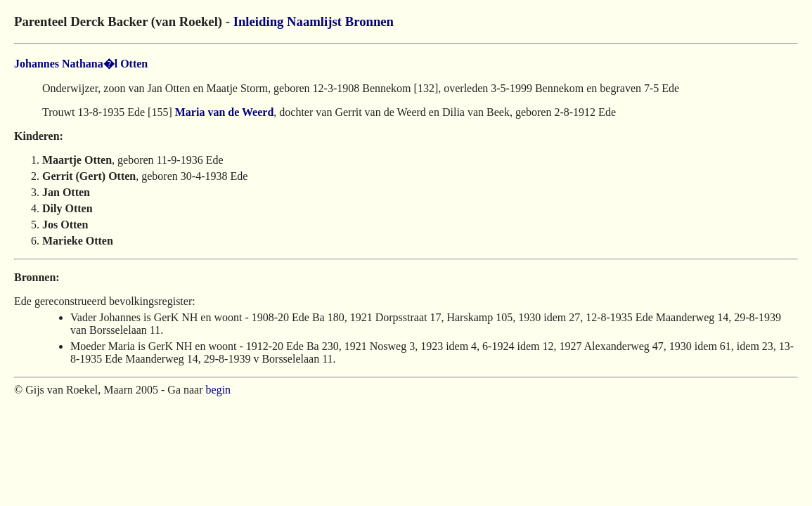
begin (219, 390)
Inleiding (259, 21)
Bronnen (369, 21)
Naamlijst (314, 21)
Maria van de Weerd (225, 112)
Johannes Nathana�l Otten (81, 64)
